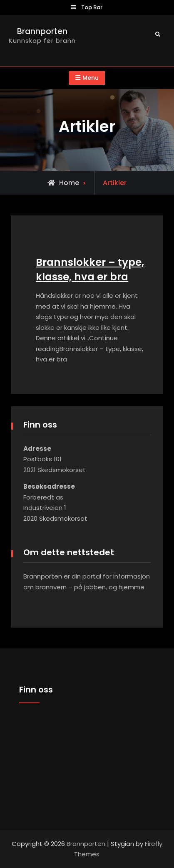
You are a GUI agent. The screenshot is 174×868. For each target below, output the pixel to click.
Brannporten (42, 31)
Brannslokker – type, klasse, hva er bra (90, 270)
